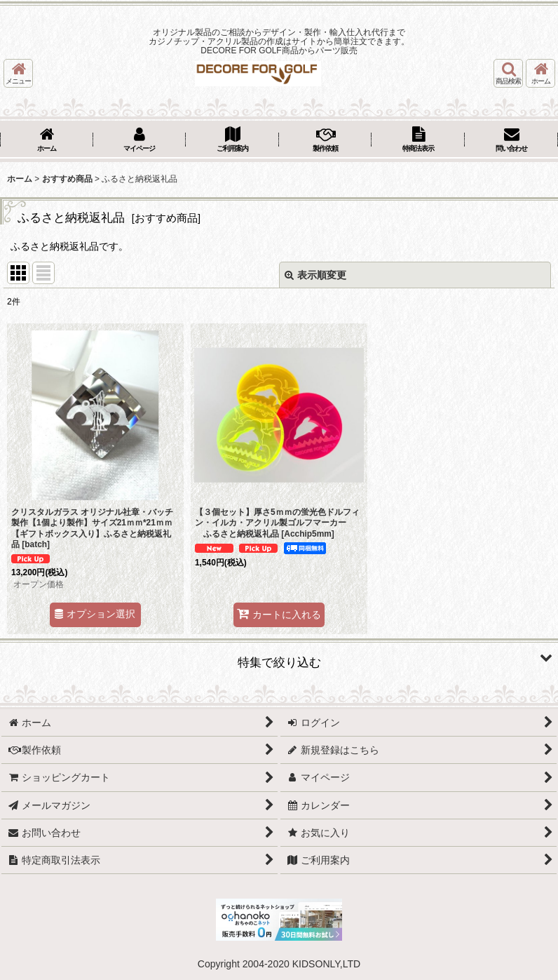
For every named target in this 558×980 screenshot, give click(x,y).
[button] (18, 73)
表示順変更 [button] (315, 275)
